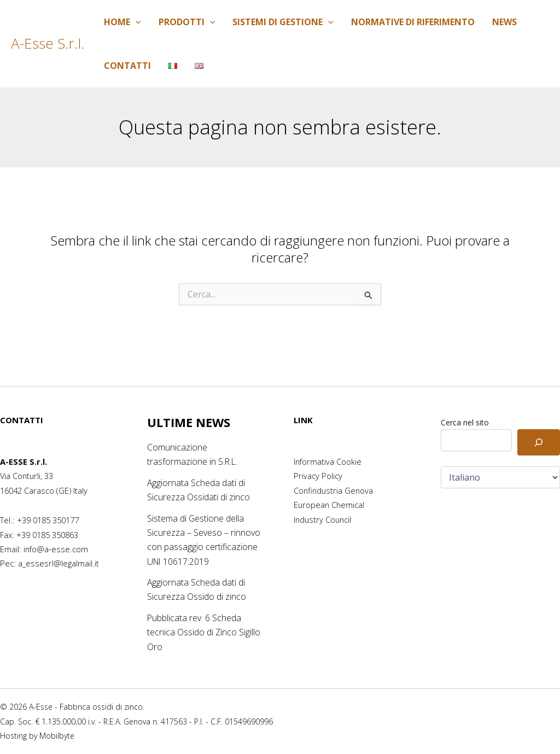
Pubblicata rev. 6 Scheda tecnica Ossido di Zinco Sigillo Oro (204, 632)
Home (122, 22)
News (504, 22)
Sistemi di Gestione (283, 22)
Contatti (127, 66)
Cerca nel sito (465, 422)
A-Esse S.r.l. (48, 43)
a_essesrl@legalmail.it (59, 563)
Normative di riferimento (413, 22)
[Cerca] (539, 442)
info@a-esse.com (56, 549)
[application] (136, 22)
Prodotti (187, 22)
